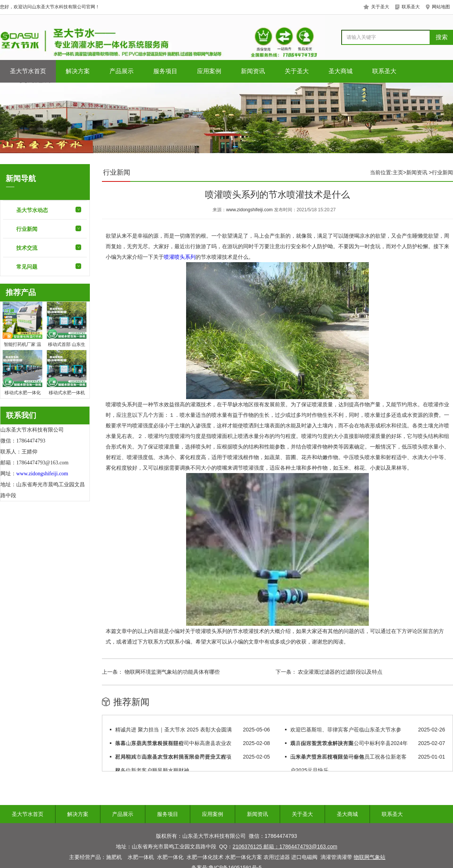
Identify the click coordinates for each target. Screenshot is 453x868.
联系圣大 (384, 71)
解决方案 (78, 71)
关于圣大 (297, 71)
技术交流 (27, 248)
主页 (398, 172)
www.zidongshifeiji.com (249, 210)
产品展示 (122, 71)
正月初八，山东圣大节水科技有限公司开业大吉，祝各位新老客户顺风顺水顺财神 (173, 764)
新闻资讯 (253, 71)
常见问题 (27, 267)
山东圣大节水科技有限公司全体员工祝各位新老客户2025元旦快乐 (348, 764)
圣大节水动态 (32, 210)
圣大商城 (341, 71)
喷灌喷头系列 (180, 257)
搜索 (442, 37)
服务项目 (165, 71)
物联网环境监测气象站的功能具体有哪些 (171, 672)
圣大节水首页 (28, 71)
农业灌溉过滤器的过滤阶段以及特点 (340, 672)
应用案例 (209, 71)
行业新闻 (27, 229)
